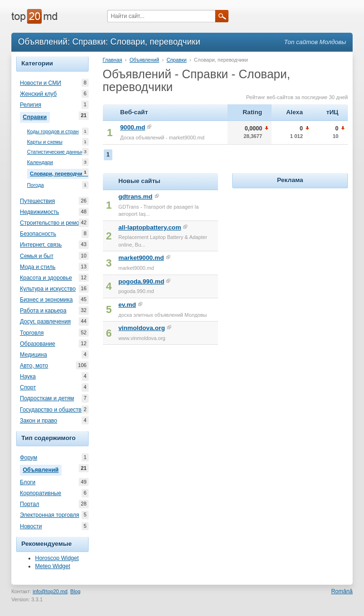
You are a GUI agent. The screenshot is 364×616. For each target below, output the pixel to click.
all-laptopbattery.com (150, 227)
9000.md (133, 127)
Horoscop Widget (57, 558)
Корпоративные (41, 493)
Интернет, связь (41, 245)
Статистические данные (56, 152)
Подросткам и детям (47, 398)
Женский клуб (38, 94)
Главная (113, 60)
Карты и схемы (45, 142)
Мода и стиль (38, 267)
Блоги (28, 482)
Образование (37, 344)
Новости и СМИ (41, 83)
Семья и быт (37, 256)
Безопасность (38, 234)
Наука (28, 377)
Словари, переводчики (59, 173)
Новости (31, 526)
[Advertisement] (298, 250)
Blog (75, 591)
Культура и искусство (48, 289)
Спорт (28, 387)
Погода (36, 185)
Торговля (32, 333)
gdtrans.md (136, 197)
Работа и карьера (43, 311)
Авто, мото (34, 366)
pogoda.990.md (141, 281)
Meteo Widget (53, 566)
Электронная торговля (50, 515)
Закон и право (39, 421)
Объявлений (42, 469)
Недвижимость (40, 212)
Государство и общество (52, 410)
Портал (30, 504)
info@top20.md (50, 591)
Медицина (33, 355)
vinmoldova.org (142, 328)
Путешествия (37, 201)
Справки (36, 116)
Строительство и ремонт (52, 223)
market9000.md (141, 258)
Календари (40, 162)
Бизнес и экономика (46, 300)
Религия (31, 105)
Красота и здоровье (46, 278)
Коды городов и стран (53, 132)
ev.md (127, 305)
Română (342, 591)
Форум (28, 458)
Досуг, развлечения (45, 322)
